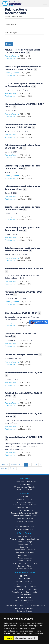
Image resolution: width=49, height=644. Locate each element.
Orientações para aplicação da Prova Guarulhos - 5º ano (23, 229)
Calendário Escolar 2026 (24, 581)
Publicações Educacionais (24, 529)
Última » (12, 468)
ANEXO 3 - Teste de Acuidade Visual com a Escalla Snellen (22, 51)
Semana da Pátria (25, 566)
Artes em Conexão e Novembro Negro (25, 539)
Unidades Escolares (24, 490)
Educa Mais (25, 547)
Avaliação (24, 497)
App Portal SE (24, 576)
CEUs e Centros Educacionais (24, 482)
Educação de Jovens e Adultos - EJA (25, 513)
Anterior (14, 465)
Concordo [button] (9, 638)
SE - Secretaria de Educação (24, 487)
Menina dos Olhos (24, 555)
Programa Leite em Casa (24, 608)
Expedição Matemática (24, 518)
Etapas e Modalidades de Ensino (25, 516)
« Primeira (5, 465)
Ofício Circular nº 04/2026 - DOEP (23, 313)
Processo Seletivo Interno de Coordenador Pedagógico (25, 606)
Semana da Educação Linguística (24, 563)
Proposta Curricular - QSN (24, 527)
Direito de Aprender (25, 500)
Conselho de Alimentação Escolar (24, 589)
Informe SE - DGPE (24, 597)
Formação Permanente (24, 521)
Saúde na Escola (25, 561)
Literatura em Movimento (25, 552)
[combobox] (24, 28)
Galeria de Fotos (24, 595)
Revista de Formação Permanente (23, 355)
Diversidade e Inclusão (24, 502)
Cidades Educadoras (25, 544)
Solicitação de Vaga (24, 611)
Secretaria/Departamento (14, 17)
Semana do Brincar (24, 569)
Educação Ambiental (24, 508)
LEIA (25, 524)
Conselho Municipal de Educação (25, 592)
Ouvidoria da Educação (25, 603)
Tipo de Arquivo (10, 25)
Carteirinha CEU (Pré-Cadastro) (24, 587)
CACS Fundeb (24, 578)
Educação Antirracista (25, 510)
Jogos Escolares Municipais (24, 550)
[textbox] (24, 28)
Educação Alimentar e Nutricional (24, 505)
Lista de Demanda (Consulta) (24, 600)
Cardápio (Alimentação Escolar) (25, 584)
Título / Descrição (11, 33)
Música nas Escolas (24, 558)
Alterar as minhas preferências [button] (26, 638)
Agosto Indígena (24, 536)
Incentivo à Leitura (25, 484)
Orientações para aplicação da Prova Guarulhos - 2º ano (23, 167)
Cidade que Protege (25, 542)
